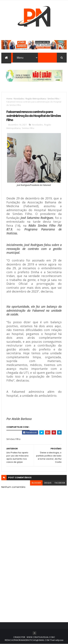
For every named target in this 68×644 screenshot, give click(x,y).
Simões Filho (53, 99)
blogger (36, 483)
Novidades (19, 99)
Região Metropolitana (36, 99)
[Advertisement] (34, 579)
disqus (48, 483)
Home (9, 99)
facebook (60, 483)
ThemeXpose (57, 640)
